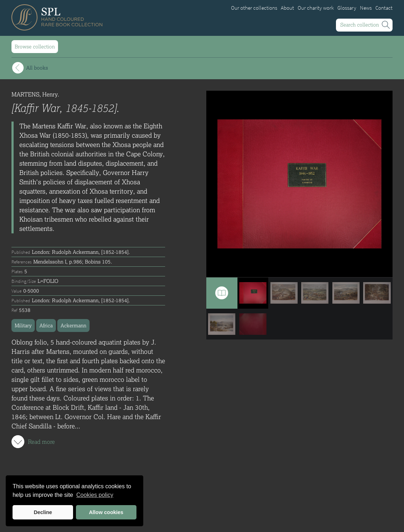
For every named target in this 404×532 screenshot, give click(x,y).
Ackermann (73, 325)
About (287, 8)
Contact (384, 8)
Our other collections (254, 8)
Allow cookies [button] (106, 512)
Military (23, 325)
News (366, 8)
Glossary (347, 8)
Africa (46, 325)
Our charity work (316, 8)
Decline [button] (43, 512)
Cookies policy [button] (95, 495)
